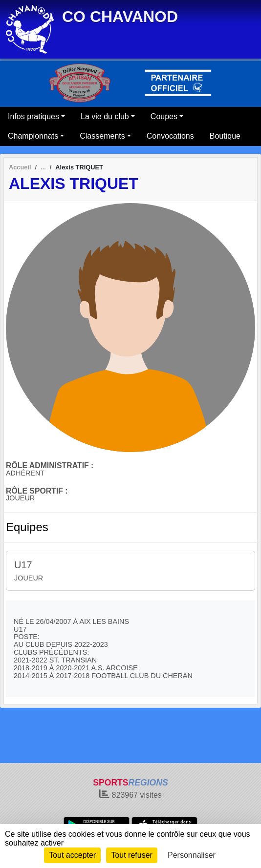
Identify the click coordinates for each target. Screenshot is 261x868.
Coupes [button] (164, 116)
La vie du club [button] (105, 116)
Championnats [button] (33, 136)
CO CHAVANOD (120, 17)
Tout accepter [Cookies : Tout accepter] (72, 855)
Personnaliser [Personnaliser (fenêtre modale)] (192, 855)
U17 (23, 565)
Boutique (225, 136)
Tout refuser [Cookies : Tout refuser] (131, 855)
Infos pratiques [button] (33, 116)
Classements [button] (102, 136)
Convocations (170, 136)
